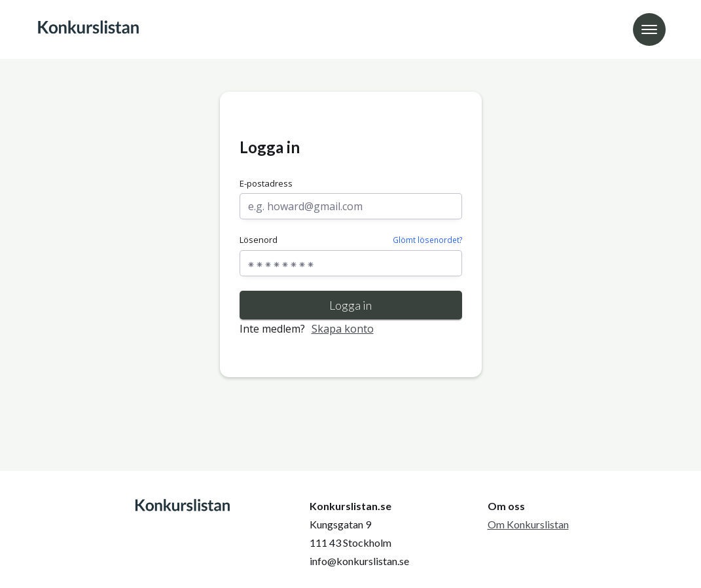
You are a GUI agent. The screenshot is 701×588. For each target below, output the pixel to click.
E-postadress (266, 183)
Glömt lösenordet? (427, 240)
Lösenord (351, 240)
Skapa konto (343, 329)
